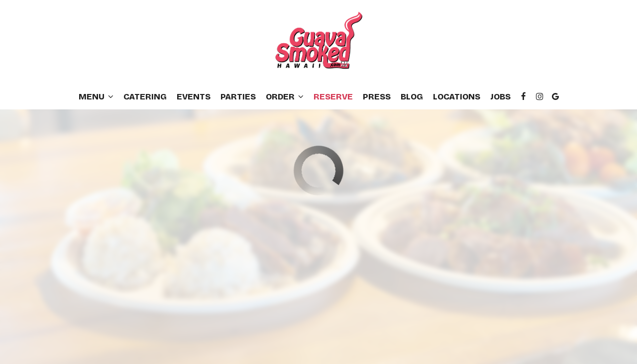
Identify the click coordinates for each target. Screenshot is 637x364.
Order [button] (285, 97)
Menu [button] (96, 97)
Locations (457, 97)
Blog (412, 97)
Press (377, 97)
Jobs (500, 97)
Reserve (333, 97)
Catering (145, 97)
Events (194, 97)
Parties (238, 97)
